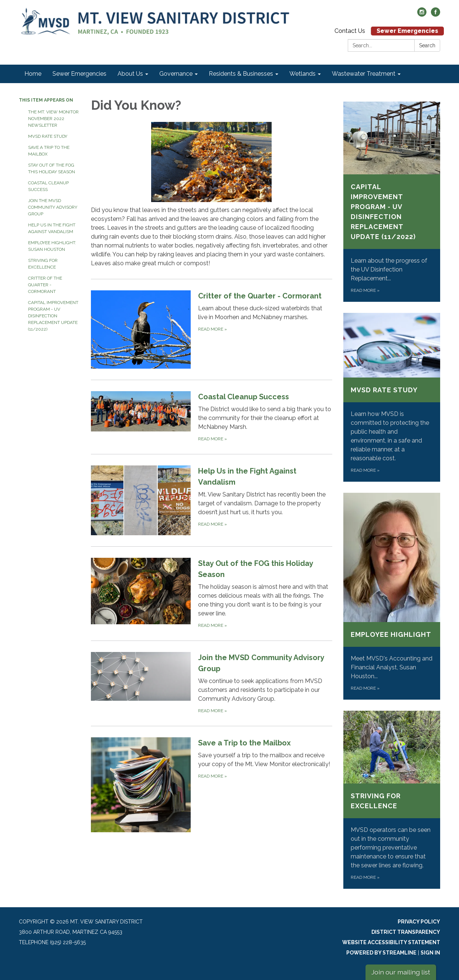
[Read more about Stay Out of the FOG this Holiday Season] (212, 593)
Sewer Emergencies (407, 31)
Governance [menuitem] (176, 74)
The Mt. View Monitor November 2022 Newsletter (53, 119)
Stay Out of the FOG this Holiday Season (52, 168)
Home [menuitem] (33, 74)
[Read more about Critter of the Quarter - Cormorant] (212, 329)
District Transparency (406, 932)
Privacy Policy (419, 922)
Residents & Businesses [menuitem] (241, 74)
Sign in (430, 953)
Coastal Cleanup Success (48, 186)
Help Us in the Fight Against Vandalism (52, 228)
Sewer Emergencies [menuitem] (79, 74)
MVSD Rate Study (48, 136)
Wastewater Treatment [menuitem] (364, 74)
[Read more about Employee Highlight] (392, 596)
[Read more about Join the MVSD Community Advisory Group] (212, 683)
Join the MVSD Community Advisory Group (53, 207)
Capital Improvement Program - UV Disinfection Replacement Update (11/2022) (53, 316)
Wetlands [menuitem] (302, 74)
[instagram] (422, 15)
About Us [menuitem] (130, 74)
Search (427, 45)
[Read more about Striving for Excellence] (392, 800)
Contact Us (350, 31)
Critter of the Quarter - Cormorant (45, 285)
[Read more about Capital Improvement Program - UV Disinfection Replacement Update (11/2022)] (392, 202)
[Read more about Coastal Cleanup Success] (212, 417)
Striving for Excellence (43, 264)
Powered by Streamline (381, 953)
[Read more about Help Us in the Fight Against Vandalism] (212, 500)
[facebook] (436, 15)
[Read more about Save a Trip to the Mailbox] (212, 785)
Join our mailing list (401, 972)
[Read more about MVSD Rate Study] (392, 397)
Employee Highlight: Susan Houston (52, 246)
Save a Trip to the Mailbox (49, 151)
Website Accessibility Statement (391, 942)
